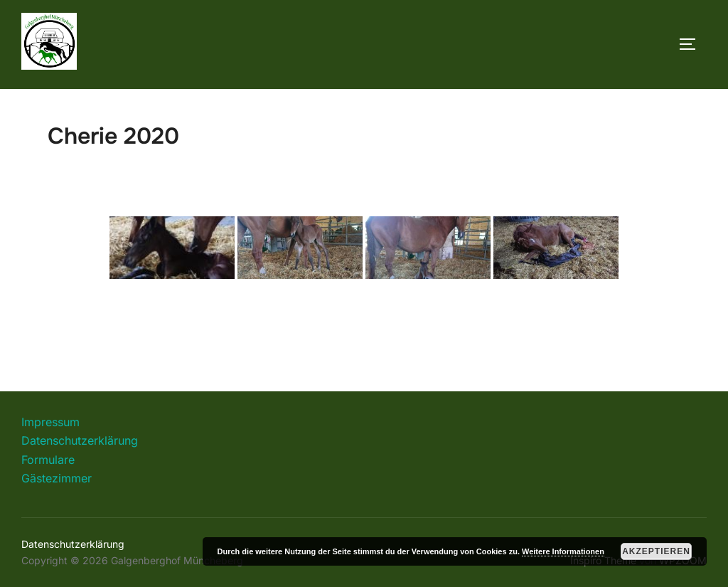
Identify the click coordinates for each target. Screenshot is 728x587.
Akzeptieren (656, 551)
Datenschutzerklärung (80, 440)
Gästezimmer (57, 478)
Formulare (48, 460)
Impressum (50, 422)
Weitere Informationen (563, 551)
